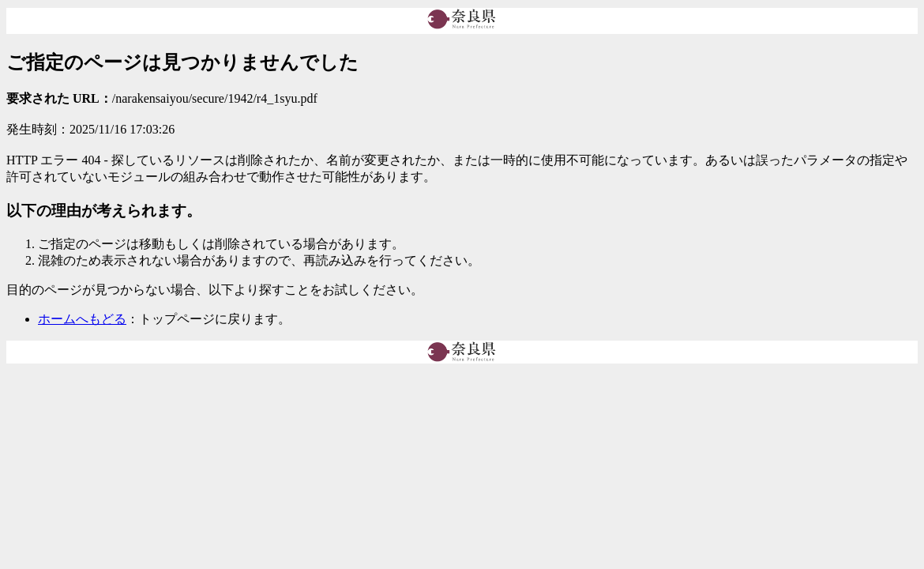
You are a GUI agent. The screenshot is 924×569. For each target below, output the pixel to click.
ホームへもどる (82, 319)
